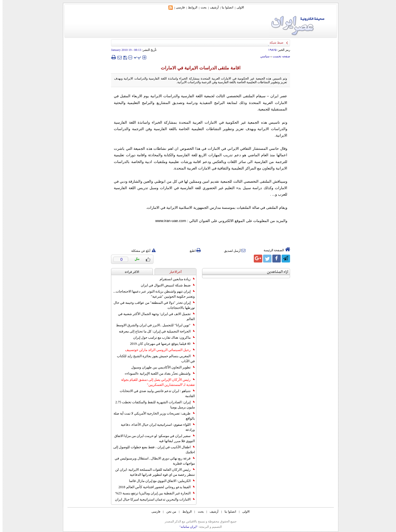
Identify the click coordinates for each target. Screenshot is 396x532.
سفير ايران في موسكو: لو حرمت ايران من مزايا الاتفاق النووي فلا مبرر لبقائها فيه (152, 438)
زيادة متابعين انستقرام (175, 279)
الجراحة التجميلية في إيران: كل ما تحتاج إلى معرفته (154, 331)
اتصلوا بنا (225, 7)
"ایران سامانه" (186, 527)
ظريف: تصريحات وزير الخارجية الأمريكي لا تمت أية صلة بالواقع (151, 416)
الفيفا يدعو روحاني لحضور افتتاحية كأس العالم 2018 (154, 487)
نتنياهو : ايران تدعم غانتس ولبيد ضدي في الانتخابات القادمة (155, 393)
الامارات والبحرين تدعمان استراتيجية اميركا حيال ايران (152, 499)
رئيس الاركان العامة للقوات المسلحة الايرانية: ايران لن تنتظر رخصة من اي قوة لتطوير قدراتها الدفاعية (152, 472)
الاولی (238, 7)
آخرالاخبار (173, 272)
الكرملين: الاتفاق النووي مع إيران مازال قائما (159, 481)
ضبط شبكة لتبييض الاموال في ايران (165, 285)
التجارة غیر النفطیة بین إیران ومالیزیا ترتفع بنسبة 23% (153, 493)
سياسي (262, 56)
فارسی (178, 7)
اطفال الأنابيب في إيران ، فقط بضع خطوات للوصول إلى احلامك (151, 450)
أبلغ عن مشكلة (141, 251)
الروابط (190, 7)
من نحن (169, 511)
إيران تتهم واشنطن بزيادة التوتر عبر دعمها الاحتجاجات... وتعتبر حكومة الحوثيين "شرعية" (151, 294)
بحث (201, 7)
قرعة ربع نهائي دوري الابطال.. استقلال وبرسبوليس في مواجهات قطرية (152, 461)
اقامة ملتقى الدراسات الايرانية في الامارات (198, 68)
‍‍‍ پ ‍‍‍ (135, 57)
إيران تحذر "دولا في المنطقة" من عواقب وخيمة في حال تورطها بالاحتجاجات (152, 305)
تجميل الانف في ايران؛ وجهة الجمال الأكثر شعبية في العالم (154, 316)
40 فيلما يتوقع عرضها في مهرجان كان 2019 (160, 344)
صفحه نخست (279, 56)
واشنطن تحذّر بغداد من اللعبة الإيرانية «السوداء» (157, 373)
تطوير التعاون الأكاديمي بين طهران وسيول (160, 367)
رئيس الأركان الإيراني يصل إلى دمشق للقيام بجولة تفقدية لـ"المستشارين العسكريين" (155, 382)
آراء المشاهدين (275, 272)
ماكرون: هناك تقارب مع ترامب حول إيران (161, 338)
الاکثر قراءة (129, 272)
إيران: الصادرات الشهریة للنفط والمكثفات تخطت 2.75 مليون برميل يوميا (152, 405)
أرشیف (212, 7)
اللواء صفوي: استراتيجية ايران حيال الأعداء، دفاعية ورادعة (155, 427)
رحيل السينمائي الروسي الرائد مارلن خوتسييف (157, 350)
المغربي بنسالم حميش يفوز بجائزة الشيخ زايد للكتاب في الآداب (153, 359)
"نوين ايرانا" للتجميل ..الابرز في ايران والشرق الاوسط (153, 325)
